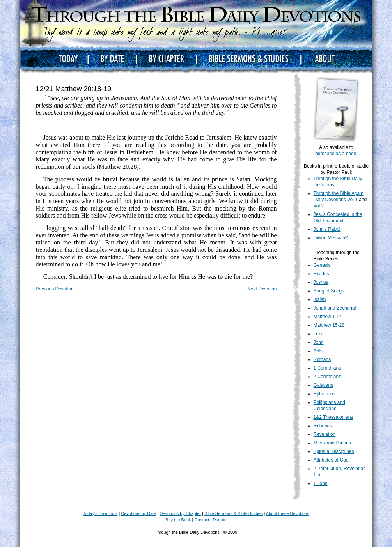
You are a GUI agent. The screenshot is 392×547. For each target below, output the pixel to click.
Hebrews (323, 426)
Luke (319, 334)
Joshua (321, 282)
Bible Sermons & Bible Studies (233, 513)
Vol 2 (319, 206)
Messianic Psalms (332, 443)
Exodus (321, 274)
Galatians (324, 385)
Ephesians (325, 394)
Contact (202, 520)
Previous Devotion (55, 289)
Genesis (322, 265)
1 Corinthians (327, 368)
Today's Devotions (100, 513)
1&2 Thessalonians (333, 417)
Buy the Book (178, 520)
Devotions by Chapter (180, 513)
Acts (318, 351)
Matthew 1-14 (328, 317)
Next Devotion (262, 289)
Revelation (325, 434)
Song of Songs (329, 291)
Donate (219, 520)
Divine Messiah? (331, 238)
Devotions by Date (139, 513)
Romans (322, 359)
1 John (321, 483)
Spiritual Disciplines (334, 451)
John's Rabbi (327, 229)
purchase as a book (336, 154)
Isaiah (320, 299)
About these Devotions (288, 513)
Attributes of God (331, 460)
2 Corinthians (327, 377)
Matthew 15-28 (329, 325)
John (319, 342)
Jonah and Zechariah (336, 308)
